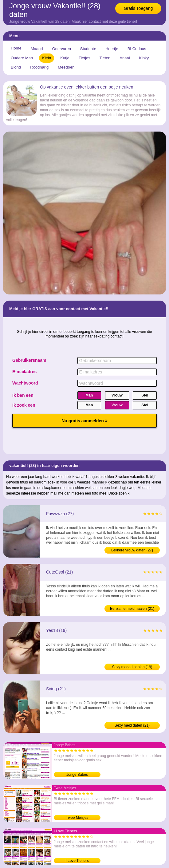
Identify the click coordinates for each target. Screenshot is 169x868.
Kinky (144, 58)
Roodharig (39, 67)
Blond (16, 67)
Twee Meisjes (77, 818)
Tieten (105, 58)
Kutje (65, 58)
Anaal (125, 58)
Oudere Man (22, 58)
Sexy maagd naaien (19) (132, 667)
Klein (47, 58)
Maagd (37, 49)
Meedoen (66, 67)
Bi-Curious (137, 49)
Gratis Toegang (138, 8)
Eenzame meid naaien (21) (132, 609)
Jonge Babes (77, 775)
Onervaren (61, 49)
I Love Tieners (77, 861)
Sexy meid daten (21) (132, 725)
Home (16, 48)
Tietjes (84, 58)
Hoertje (112, 49)
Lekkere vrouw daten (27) (132, 550)
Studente (88, 49)
